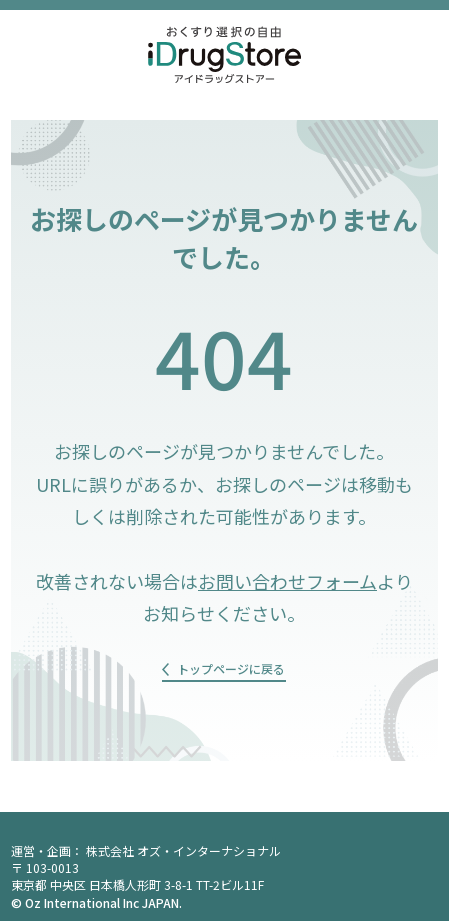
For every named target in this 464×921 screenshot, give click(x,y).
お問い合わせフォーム (287, 581)
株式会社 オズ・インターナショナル (183, 850)
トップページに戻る (231, 668)
